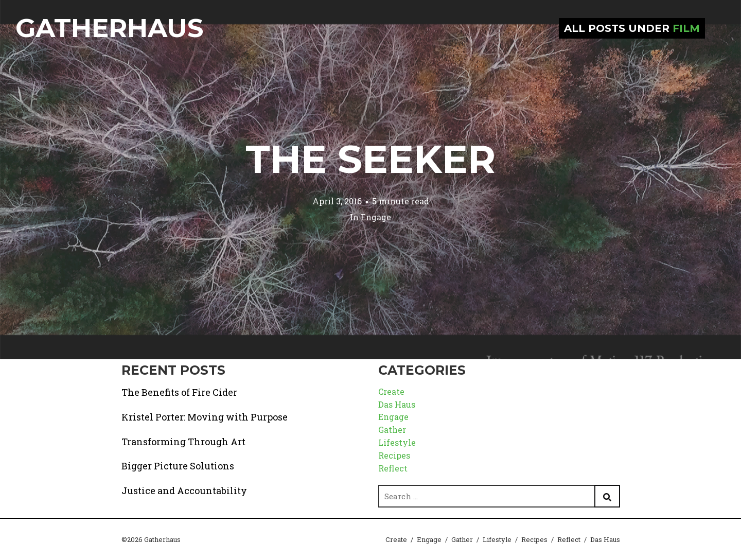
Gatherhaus (109, 28)
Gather (392, 430)
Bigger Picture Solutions (178, 466)
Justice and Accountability (184, 491)
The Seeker (370, 159)
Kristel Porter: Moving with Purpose (205, 417)
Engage (376, 217)
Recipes (394, 455)
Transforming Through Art (183, 442)
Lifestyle (397, 442)
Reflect (393, 468)
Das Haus (397, 404)
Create (391, 391)
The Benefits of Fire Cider (179, 392)
